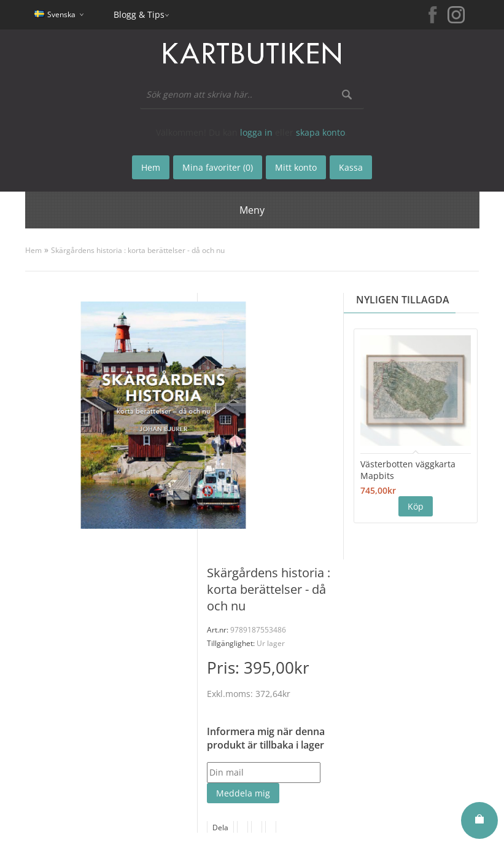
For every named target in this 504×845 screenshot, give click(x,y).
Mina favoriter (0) (218, 167)
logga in (256, 132)
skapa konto (320, 132)
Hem (33, 250)
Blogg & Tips (139, 14)
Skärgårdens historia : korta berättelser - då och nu (138, 250)
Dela (220, 827)
